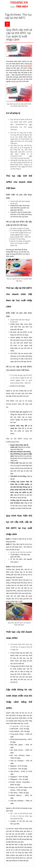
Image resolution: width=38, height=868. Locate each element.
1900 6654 (22, 6)
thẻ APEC (29, 66)
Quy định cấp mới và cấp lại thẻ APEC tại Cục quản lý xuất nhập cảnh (19, 35)
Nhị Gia (16, 81)
